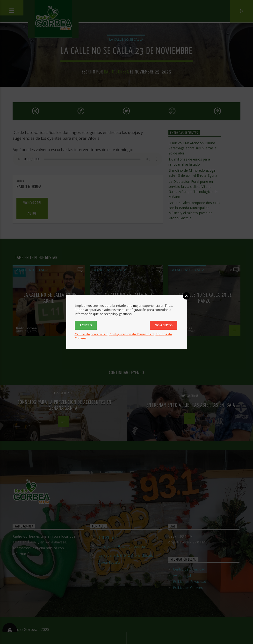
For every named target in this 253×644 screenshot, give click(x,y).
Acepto (86, 325)
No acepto (164, 325)
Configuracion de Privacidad (132, 334)
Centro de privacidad (91, 334)
